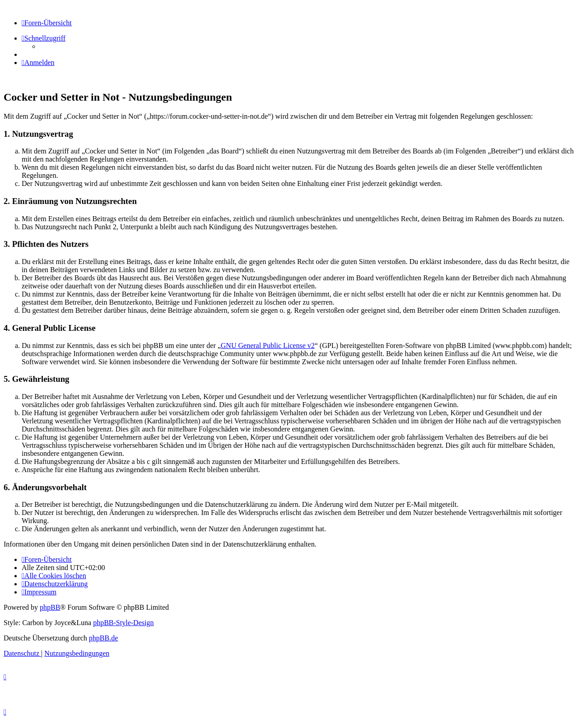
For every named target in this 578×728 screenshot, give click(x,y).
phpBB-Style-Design (123, 623)
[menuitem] (38, 63)
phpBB (50, 607)
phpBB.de (103, 638)
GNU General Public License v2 (268, 345)
